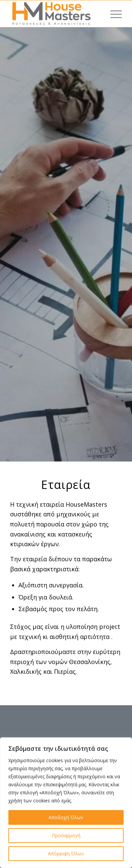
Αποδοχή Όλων (66, 817)
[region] (66, 803)
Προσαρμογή (66, 835)
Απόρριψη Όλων (66, 853)
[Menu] (113, 14)
